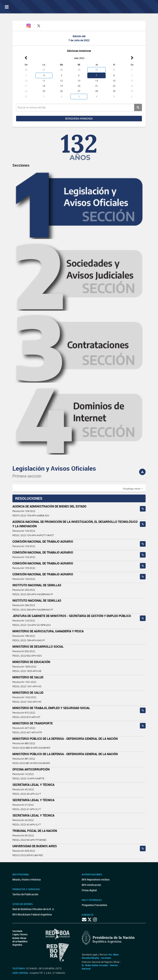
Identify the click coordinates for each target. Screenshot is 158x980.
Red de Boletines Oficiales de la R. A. (33, 909)
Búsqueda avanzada (79, 118)
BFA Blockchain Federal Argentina (32, 914)
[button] (133, 488)
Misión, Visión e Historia (27, 879)
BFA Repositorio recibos (96, 879)
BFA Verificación (91, 885)
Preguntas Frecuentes (94, 905)
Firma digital (89, 890)
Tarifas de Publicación (25, 894)
